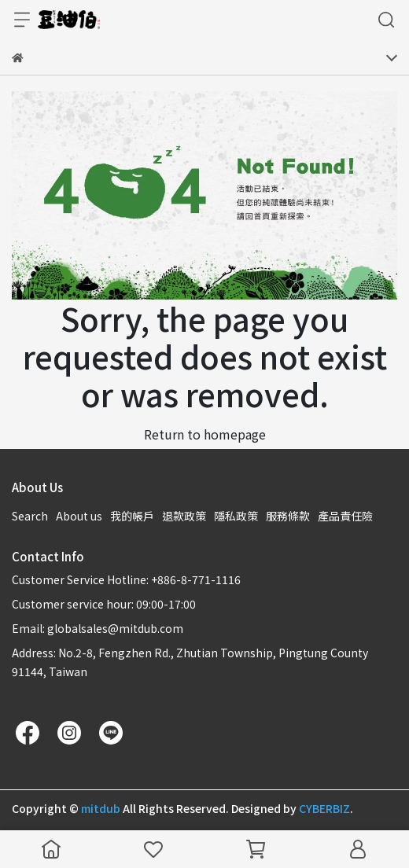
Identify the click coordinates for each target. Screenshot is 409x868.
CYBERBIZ (324, 808)
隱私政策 (236, 516)
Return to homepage (205, 434)
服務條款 (288, 516)
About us (79, 516)
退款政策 (184, 516)
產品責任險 (345, 516)
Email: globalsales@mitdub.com (98, 628)
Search (30, 516)
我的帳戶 (132, 516)
